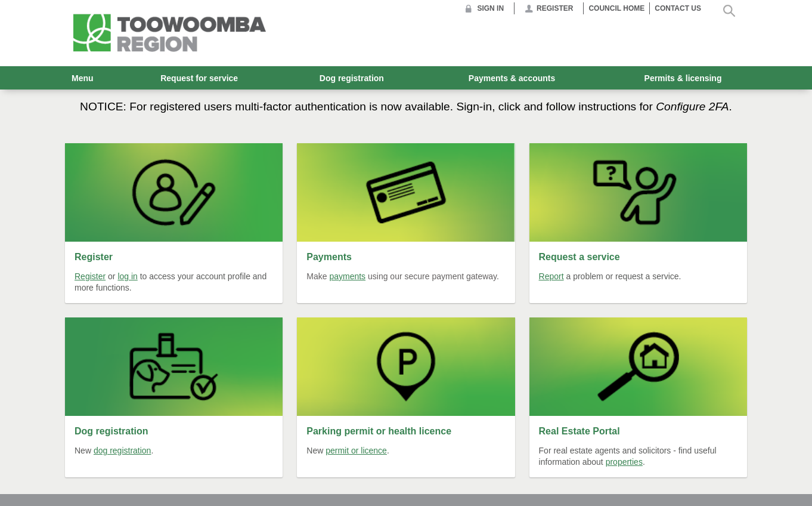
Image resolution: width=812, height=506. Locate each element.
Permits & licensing (683, 78)
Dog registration (352, 78)
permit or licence (356, 451)
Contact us (678, 8)
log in (127, 276)
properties (624, 462)
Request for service (199, 78)
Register (555, 8)
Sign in (490, 8)
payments (347, 276)
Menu (83, 78)
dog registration (123, 451)
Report (551, 276)
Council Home (616, 8)
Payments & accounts (512, 78)
